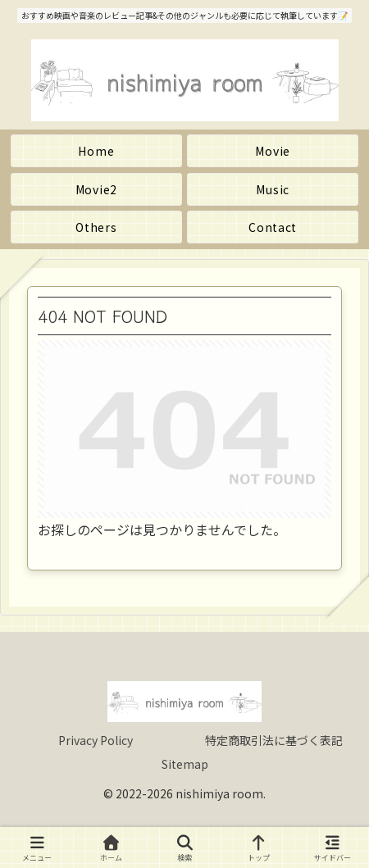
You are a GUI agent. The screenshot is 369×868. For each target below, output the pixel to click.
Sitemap (185, 764)
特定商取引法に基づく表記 (274, 740)
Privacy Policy (96, 740)
